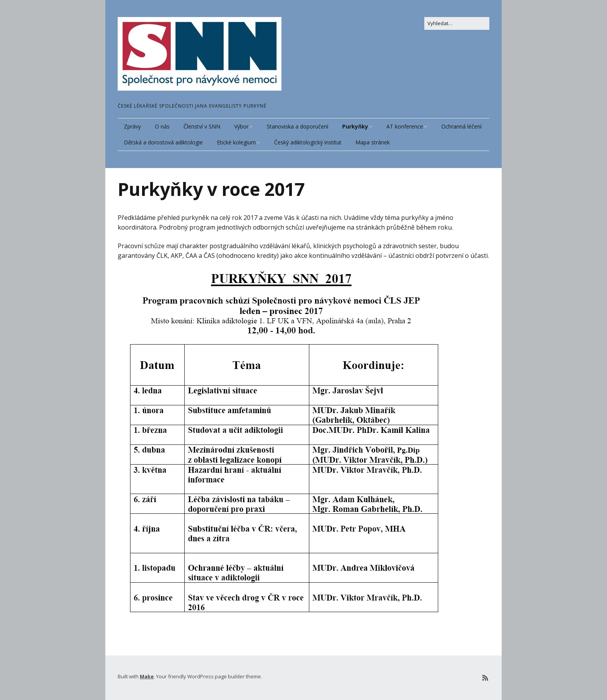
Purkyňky (355, 126)
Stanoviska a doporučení (297, 126)
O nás (162, 126)
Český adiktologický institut (308, 142)
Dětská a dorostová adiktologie (163, 142)
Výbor (241, 126)
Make (147, 676)
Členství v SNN (202, 126)
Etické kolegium (236, 142)
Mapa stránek (373, 142)
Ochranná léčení (461, 126)
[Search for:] (457, 23)
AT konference (405, 126)
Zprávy (132, 126)
